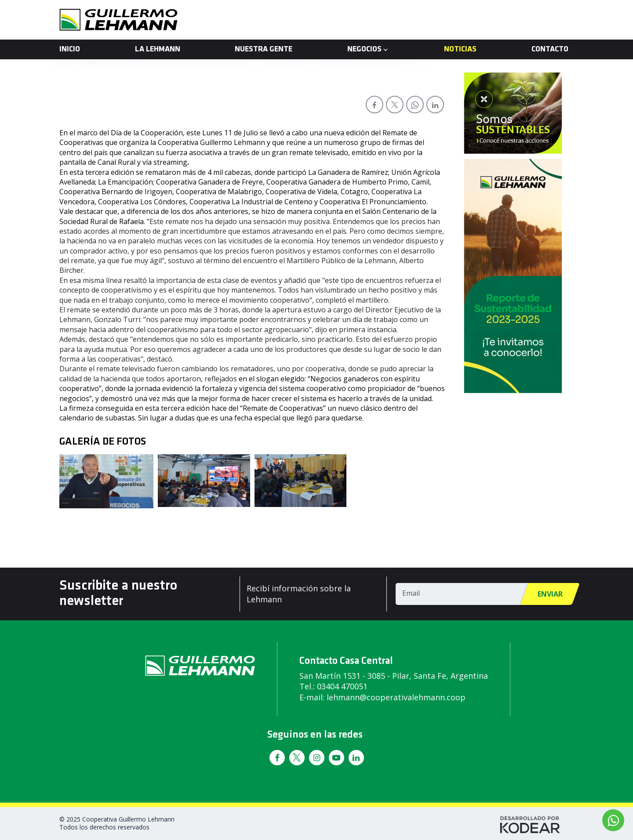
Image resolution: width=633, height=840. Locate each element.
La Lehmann (158, 49)
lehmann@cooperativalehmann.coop (396, 697)
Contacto (550, 49)
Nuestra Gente (264, 49)
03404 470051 (342, 686)
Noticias (460, 49)
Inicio (70, 49)
